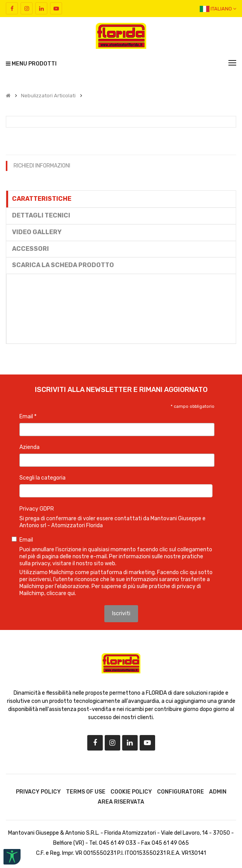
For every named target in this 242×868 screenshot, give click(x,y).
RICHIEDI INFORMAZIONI (42, 166)
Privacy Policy (38, 792)
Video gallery (37, 232)
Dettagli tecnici (41, 215)
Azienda (29, 447)
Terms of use (86, 792)
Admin (218, 792)
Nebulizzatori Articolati (48, 96)
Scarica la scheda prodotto (63, 265)
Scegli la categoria (42, 478)
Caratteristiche (42, 199)
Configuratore (181, 792)
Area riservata (121, 802)
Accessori (30, 249)
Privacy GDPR (37, 509)
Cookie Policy (131, 792)
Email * (28, 417)
